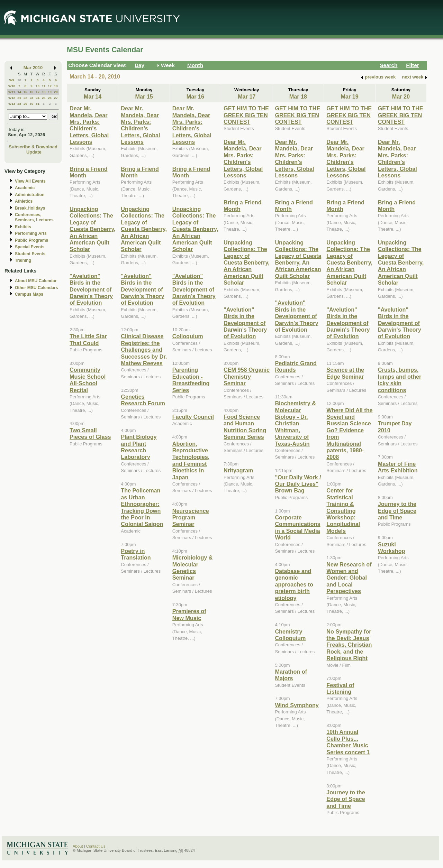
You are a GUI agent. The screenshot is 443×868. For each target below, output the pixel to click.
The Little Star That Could (88, 339)
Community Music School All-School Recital (88, 380)
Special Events (30, 247)
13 (56, 86)
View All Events (30, 181)
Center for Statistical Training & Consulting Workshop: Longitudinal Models (343, 510)
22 (25, 98)
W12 (12, 98)
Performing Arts (31, 233)
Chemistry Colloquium (290, 635)
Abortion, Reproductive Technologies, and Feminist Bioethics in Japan (191, 460)
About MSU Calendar (36, 281)
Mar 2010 (33, 68)
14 (19, 92)
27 (56, 98)
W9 (12, 80)
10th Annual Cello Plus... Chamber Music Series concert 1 (348, 742)
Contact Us (96, 846)
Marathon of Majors (291, 675)
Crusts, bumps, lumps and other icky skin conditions (400, 380)
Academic (25, 188)
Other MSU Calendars (37, 288)
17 (38, 92)
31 (38, 104)
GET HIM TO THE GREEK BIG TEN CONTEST (246, 115)
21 (19, 98)
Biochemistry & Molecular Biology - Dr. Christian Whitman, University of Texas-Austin (295, 423)
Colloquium (188, 336)
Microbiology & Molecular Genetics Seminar (193, 567)
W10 (12, 86)
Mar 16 (195, 96)
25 (44, 98)
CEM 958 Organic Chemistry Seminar (247, 376)
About (78, 846)
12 (50, 86)
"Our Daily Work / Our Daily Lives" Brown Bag (298, 484)
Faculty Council (193, 417)
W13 (12, 104)
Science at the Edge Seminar (345, 373)
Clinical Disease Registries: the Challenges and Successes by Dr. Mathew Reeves (144, 350)
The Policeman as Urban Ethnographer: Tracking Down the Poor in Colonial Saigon (142, 507)
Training (23, 260)
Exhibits (23, 227)
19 (50, 92)
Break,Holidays (30, 208)
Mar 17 (247, 96)
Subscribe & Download (33, 147)
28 (19, 80)
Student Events (30, 254)
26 (50, 98)
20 (56, 92)
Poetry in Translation (136, 554)
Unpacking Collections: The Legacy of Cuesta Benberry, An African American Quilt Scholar (93, 229)
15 (25, 92)
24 (38, 98)
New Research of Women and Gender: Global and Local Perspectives (349, 578)
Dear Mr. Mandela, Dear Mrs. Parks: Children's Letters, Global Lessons (89, 125)
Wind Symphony (297, 705)
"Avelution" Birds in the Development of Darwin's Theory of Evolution (91, 289)
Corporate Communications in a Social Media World (297, 527)
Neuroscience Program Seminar (191, 518)
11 (44, 86)
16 (31, 92)
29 (25, 104)
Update (34, 152)
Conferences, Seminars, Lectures (34, 217)
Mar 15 (144, 96)
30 (31, 104)
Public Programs (31, 240)
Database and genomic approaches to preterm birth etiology (294, 584)
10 (38, 86)
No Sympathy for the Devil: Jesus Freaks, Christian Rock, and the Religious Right (349, 645)
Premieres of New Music (189, 614)
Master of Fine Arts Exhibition (398, 467)
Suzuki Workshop (392, 548)
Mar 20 (401, 96)
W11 (12, 92)
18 (44, 92)
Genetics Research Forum (143, 400)
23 (31, 98)
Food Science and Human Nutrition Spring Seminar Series (245, 427)
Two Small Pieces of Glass (90, 433)
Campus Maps (29, 294)
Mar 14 (93, 96)
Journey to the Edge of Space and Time (346, 799)
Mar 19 (349, 96)
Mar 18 (298, 96)
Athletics (24, 201)
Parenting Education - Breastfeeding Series (191, 380)
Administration (30, 195)
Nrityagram (238, 470)
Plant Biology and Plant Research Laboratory (139, 447)
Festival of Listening (340, 688)
